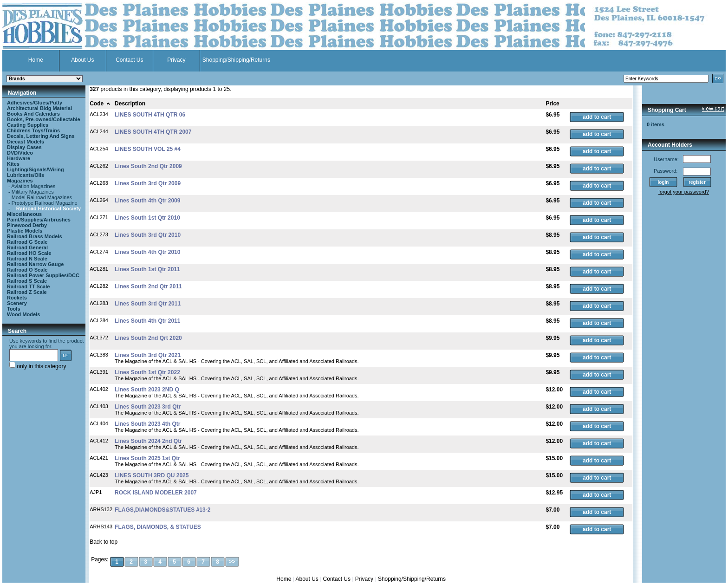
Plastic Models (25, 231)
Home (36, 60)
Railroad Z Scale (27, 292)
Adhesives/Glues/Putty (35, 103)
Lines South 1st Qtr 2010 (147, 218)
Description (130, 104)
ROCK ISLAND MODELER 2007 (156, 493)
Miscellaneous (24, 214)
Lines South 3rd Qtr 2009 (148, 183)
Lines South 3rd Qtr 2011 (148, 304)
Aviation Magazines (33, 186)
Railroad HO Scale (29, 253)
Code (100, 104)
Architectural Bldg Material (39, 108)
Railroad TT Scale (28, 286)
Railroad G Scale (27, 242)
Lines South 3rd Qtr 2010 (148, 235)
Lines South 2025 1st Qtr (147, 458)
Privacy (176, 60)
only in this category (38, 366)
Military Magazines (33, 192)
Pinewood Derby (27, 225)
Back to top (104, 542)
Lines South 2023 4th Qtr (147, 424)
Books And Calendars (33, 114)
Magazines (20, 181)
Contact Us (129, 60)
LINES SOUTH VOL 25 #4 (148, 149)
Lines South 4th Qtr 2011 (147, 321)
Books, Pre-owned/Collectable (44, 119)
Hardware (19, 158)
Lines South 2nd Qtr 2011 (148, 286)
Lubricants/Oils (26, 175)
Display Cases (24, 147)
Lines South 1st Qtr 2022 (147, 372)
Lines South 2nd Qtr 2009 (148, 166)
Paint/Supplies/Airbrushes (39, 220)
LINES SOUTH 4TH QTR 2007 (153, 132)
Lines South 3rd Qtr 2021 (148, 355)
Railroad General (27, 247)
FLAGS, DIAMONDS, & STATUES (158, 527)
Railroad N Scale (27, 259)
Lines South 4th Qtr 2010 (147, 252)
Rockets (17, 298)
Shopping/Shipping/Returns (236, 60)
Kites (13, 164)
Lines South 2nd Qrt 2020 (148, 338)
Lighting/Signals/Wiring (36, 169)
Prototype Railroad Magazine (45, 203)
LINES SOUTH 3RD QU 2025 (152, 475)
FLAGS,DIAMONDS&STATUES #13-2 (162, 510)
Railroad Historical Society (49, 208)
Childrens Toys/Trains (33, 130)
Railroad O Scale (27, 270)
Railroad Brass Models (35, 236)
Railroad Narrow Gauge (35, 264)
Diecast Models (26, 142)
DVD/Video (20, 153)
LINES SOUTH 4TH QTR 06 (150, 115)
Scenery (17, 303)
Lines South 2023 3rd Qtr (148, 407)
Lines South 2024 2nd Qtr (148, 441)
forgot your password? (684, 192)
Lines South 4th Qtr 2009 (147, 201)
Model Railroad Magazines (42, 197)
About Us (82, 60)
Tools (14, 309)
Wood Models (23, 314)
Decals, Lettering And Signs (41, 136)
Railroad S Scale (27, 281)
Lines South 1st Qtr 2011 (147, 269)
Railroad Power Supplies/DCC (43, 275)
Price (552, 104)
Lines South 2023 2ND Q (147, 390)
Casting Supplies (28, 125)
